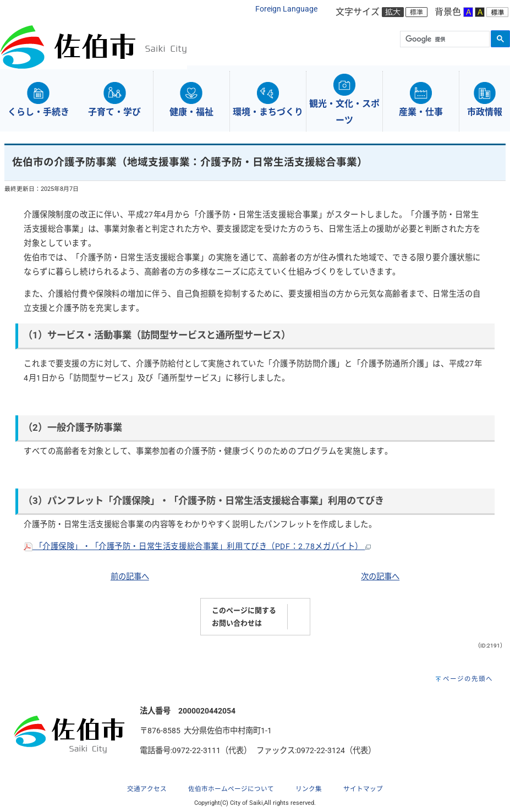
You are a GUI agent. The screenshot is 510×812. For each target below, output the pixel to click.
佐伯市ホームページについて (231, 789)
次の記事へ (380, 577)
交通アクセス (147, 789)
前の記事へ (130, 577)
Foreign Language (286, 9)
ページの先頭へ (468, 679)
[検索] (444, 40)
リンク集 (309, 789)
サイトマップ (363, 789)
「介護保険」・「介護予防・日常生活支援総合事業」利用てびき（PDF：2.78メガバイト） (197, 547)
